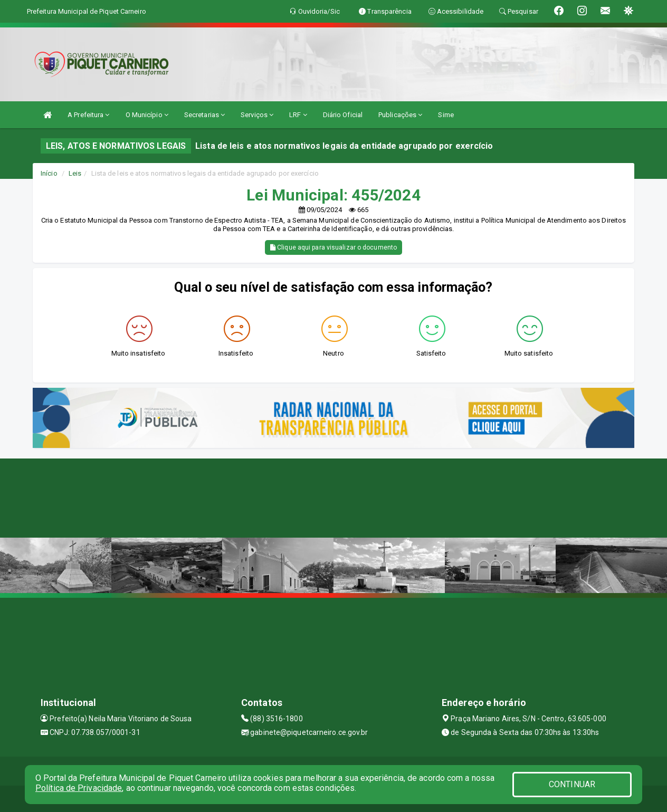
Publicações (400, 115)
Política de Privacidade (79, 788)
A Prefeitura (88, 115)
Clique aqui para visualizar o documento (333, 247)
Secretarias (204, 115)
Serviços (257, 115)
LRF (298, 115)
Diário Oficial (343, 115)
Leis (75, 173)
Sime (446, 115)
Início (49, 173)
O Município (147, 115)
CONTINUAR (572, 784)
